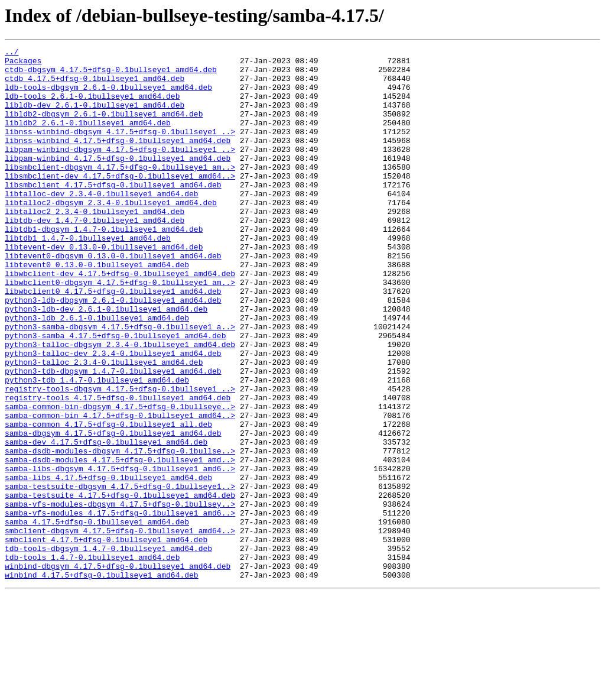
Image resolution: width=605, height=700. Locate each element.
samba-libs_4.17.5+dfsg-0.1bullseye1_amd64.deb (108, 564)
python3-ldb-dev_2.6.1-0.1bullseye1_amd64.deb (106, 362)
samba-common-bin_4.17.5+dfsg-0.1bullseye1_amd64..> (120, 490)
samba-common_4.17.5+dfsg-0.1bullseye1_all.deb (108, 500)
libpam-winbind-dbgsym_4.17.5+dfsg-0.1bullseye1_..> (120, 170)
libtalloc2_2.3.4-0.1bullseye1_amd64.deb (95, 245)
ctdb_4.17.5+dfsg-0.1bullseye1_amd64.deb (95, 85)
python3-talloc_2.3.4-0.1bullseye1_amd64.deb (104, 426)
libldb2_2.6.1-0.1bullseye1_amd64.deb (88, 138)
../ (12, 53)
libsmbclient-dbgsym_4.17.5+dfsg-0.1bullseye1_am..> (120, 192)
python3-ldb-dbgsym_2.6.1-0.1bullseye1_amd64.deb (113, 351)
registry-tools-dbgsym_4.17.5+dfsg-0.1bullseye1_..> (120, 458)
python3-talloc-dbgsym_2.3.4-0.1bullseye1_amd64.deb (120, 404)
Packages (23, 64)
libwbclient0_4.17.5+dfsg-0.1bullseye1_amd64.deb (113, 341)
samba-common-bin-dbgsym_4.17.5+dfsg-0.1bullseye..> (120, 479)
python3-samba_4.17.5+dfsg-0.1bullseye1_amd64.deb (115, 394)
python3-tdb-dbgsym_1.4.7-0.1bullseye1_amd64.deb (113, 436)
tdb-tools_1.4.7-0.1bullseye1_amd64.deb (92, 660)
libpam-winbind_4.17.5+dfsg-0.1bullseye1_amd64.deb (118, 181)
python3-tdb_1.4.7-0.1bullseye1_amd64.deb (97, 447)
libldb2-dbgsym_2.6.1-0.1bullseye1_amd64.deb (104, 128)
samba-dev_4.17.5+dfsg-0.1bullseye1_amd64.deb (106, 521)
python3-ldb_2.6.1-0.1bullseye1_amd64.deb (97, 372)
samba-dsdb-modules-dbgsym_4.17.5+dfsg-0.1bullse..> (120, 532)
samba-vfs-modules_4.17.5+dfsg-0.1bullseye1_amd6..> (120, 607)
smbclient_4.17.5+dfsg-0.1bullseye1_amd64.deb (106, 639)
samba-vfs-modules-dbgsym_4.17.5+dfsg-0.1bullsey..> (120, 596)
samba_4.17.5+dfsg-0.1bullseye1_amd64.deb (97, 617)
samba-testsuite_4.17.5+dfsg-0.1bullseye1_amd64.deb (120, 585)
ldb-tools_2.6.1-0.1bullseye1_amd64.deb (92, 106)
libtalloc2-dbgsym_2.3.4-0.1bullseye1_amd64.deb (111, 234)
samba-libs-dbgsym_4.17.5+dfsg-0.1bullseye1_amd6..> (120, 553)
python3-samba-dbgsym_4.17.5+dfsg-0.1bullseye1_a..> (120, 383)
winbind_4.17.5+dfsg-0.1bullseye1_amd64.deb (102, 681)
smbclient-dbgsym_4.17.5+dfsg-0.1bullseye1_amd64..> (120, 628)
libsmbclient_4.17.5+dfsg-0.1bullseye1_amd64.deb (113, 213)
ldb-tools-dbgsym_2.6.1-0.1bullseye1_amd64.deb (108, 96)
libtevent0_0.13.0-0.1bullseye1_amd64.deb (97, 309)
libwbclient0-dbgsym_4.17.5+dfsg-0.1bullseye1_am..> (120, 330)
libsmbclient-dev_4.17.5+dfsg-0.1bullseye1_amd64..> (120, 202)
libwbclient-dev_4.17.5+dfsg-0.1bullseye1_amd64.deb (120, 319)
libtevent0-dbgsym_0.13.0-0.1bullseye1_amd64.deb (113, 298)
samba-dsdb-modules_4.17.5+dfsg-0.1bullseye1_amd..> (120, 543)
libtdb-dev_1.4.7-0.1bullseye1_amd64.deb (95, 255)
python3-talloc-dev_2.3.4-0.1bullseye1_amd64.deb (113, 415)
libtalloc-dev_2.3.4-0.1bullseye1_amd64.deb (102, 223)
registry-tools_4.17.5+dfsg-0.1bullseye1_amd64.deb (118, 468)
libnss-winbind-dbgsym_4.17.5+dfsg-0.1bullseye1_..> (120, 149)
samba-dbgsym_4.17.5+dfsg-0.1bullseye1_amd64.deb (113, 511)
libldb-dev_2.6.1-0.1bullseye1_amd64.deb (95, 117)
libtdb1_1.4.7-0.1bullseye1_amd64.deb (88, 277)
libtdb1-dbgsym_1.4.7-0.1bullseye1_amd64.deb (104, 266)
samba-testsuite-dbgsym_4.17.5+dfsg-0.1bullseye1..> (120, 575)
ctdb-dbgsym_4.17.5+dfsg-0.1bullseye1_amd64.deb (111, 74)
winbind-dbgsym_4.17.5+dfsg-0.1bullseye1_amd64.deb (118, 670)
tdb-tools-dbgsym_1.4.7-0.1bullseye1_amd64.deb (108, 649)
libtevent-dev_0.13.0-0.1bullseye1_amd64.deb (104, 287)
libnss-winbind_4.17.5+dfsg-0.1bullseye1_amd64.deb (118, 160)
